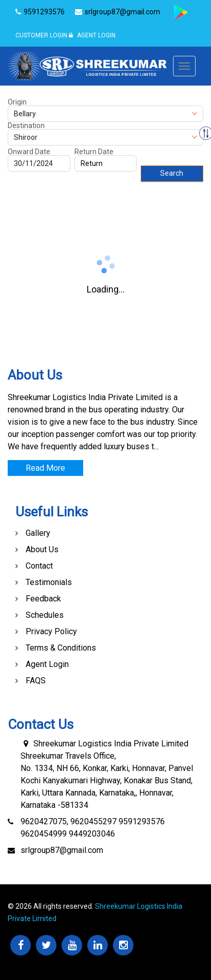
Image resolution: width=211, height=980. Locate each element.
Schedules (45, 615)
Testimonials (49, 582)
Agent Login (92, 35)
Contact (39, 566)
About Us (42, 549)
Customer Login (41, 35)
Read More (45, 468)
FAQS (36, 681)
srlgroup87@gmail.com (62, 850)
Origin (17, 102)
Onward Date (29, 152)
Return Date (94, 152)
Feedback (43, 599)
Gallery (38, 533)
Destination (26, 126)
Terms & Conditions (61, 648)
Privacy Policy (51, 631)
